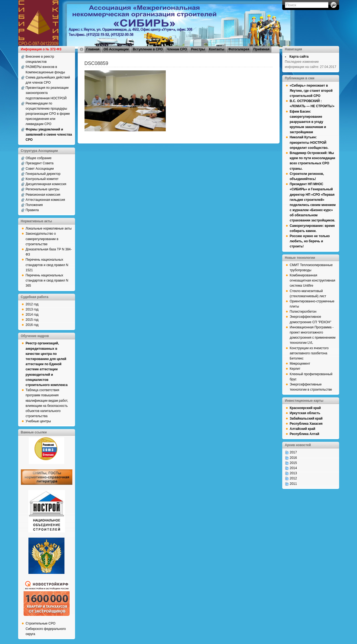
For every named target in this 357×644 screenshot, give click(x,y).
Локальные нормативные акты (49, 228)
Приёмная (261, 49)
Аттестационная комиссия (46, 200)
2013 (293, 473)
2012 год (32, 304)
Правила (32, 210)
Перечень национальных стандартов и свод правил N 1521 (47, 265)
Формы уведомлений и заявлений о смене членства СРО (49, 135)
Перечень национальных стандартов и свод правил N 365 (47, 280)
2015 (293, 463)
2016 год (32, 325)
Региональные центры (43, 189)
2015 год (32, 320)
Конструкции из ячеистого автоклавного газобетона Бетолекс (309, 353)
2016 (293, 458)
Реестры (198, 49)
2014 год (32, 315)
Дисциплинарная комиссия (46, 184)
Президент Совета (40, 163)
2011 (293, 484)
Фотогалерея (239, 49)
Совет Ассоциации (40, 169)
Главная (93, 49)
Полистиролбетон (303, 312)
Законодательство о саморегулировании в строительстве (42, 239)
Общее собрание (39, 158)
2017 (293, 452)
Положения (34, 205)
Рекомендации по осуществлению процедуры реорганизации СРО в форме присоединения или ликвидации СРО (48, 114)
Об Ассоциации (116, 49)
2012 (293, 478)
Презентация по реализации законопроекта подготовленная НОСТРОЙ (47, 93)
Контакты (217, 49)
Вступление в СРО (148, 49)
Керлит (295, 369)
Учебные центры (38, 421)
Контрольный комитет (42, 179)
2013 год (32, 309)
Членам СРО (177, 49)
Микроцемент (300, 364)
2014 (293, 468)
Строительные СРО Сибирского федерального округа (46, 629)
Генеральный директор (43, 174)
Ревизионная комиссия (43, 195)
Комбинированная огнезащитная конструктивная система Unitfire (313, 280)
